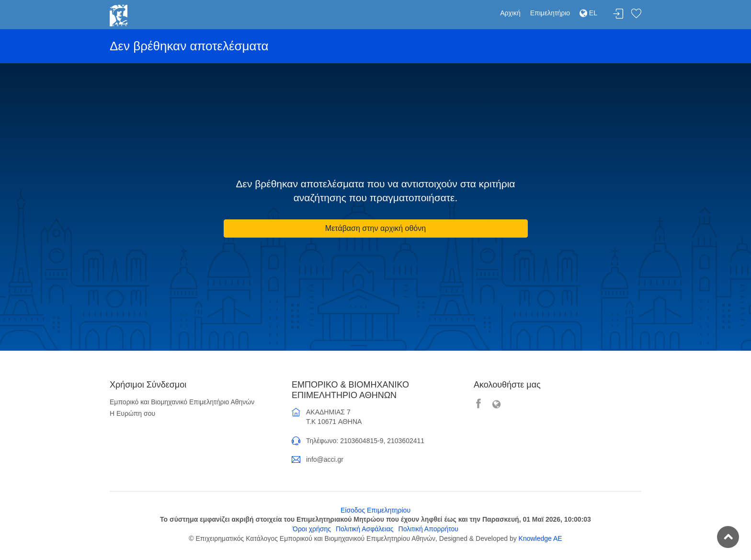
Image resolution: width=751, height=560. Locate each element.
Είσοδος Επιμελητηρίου (375, 510)
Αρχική (510, 13)
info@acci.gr (325, 459)
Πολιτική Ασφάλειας (365, 529)
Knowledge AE (540, 538)
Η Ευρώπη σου (132, 413)
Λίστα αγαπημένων (636, 14)
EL (588, 13)
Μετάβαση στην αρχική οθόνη (375, 228)
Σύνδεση (618, 14)
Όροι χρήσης (312, 529)
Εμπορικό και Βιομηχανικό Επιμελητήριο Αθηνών (182, 402)
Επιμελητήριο (550, 13)
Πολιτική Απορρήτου (428, 529)
